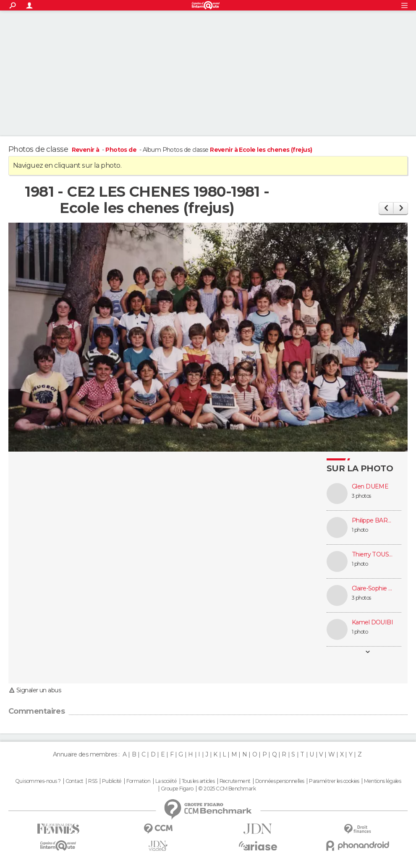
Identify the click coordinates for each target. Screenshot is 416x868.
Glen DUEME (370, 487)
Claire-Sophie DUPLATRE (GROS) (373, 589)
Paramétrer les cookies (334, 781)
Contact (75, 781)
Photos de (122, 150)
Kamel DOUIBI (372, 622)
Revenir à (86, 150)
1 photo (360, 530)
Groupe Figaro (177, 789)
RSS (93, 781)
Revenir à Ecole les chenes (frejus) (261, 150)
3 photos (361, 496)
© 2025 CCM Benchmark (227, 789)
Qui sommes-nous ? (38, 781)
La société (166, 781)
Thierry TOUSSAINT (373, 555)
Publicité (112, 781)
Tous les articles (198, 781)
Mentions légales (382, 781)
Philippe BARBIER (373, 521)
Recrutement (235, 781)
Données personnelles (280, 781)
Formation (138, 781)
